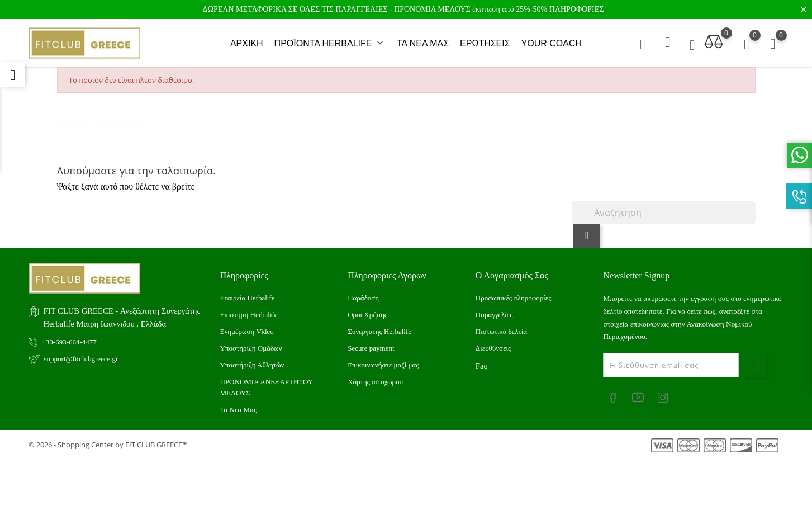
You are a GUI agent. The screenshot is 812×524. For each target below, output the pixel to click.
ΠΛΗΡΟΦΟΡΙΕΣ (577, 9)
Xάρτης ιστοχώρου (375, 377)
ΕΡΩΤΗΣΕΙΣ (485, 41)
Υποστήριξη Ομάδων (251, 343)
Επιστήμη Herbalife (249, 310)
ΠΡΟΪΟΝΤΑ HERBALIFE (330, 41)
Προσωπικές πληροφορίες (514, 293)
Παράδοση (363, 293)
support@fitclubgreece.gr (81, 354)
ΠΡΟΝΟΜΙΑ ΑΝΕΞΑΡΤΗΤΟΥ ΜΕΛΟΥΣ (267, 382)
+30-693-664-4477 (69, 337)
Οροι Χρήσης (367, 310)
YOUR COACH (552, 41)
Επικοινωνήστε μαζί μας (383, 360)
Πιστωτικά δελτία (501, 326)
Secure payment (371, 343)
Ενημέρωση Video (247, 326)
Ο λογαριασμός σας (512, 270)
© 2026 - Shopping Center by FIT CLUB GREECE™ (108, 440)
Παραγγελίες (494, 310)
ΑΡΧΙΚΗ (247, 41)
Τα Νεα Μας (239, 405)
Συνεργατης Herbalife (379, 326)
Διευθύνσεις (493, 343)
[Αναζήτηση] (664, 207)
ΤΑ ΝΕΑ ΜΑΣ (423, 41)
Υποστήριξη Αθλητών (252, 360)
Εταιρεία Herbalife (248, 293)
